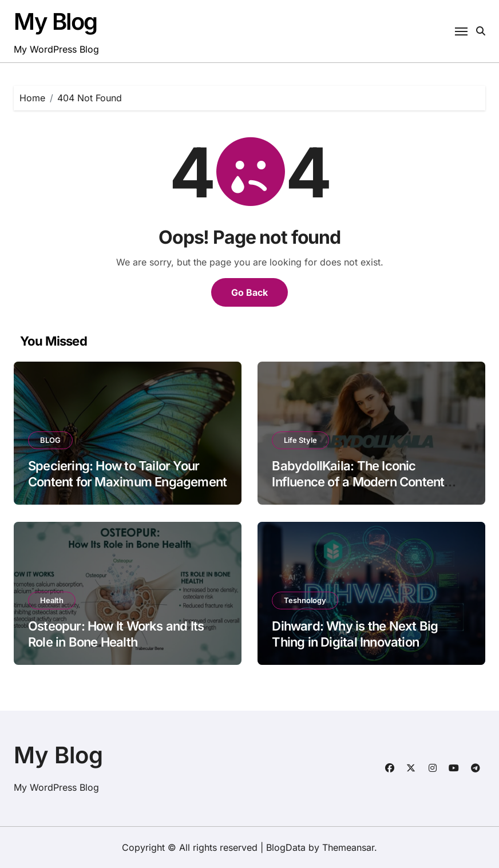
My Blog (56, 21)
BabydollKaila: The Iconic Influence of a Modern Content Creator (358, 482)
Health (52, 600)
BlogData (286, 847)
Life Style (300, 440)
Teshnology (305, 600)
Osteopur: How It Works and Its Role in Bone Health (116, 634)
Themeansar (348, 847)
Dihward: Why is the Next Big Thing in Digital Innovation (355, 634)
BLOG (50, 440)
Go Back (250, 292)
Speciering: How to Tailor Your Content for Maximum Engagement (127, 474)
